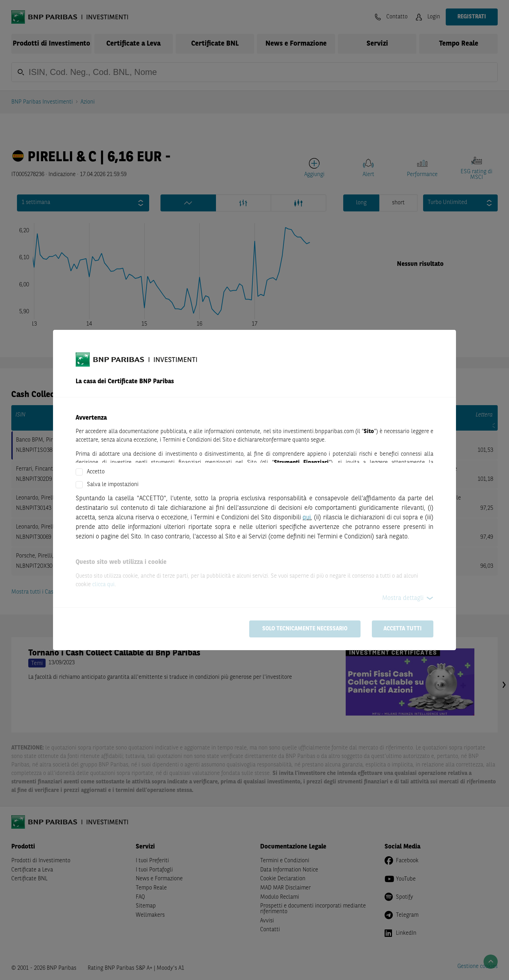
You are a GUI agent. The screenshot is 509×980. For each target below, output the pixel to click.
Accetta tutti (403, 629)
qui (307, 518)
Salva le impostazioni (113, 485)
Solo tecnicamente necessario (305, 629)
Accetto (96, 472)
